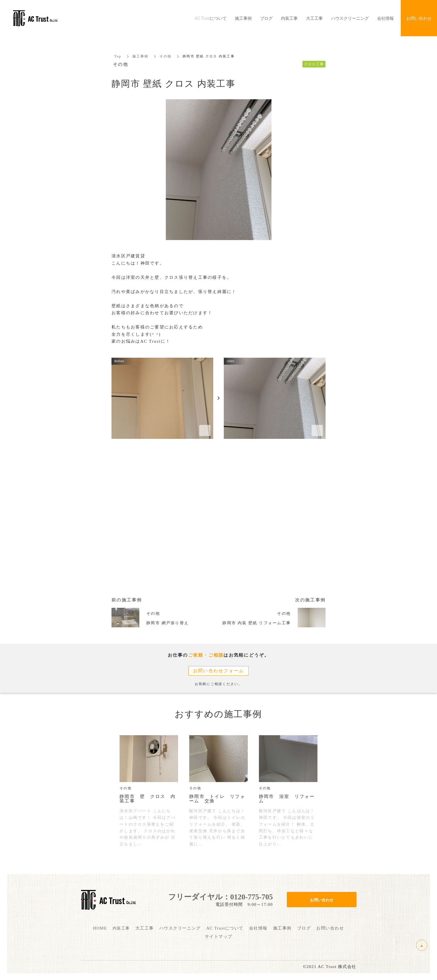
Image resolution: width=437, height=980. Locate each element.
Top (118, 56)
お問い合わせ (322, 900)
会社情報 (385, 18)
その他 (165, 56)
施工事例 (140, 56)
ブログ (266, 18)
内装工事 (289, 18)
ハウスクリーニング (350, 18)
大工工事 (314, 18)
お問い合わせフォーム (219, 671)
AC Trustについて (211, 18)
